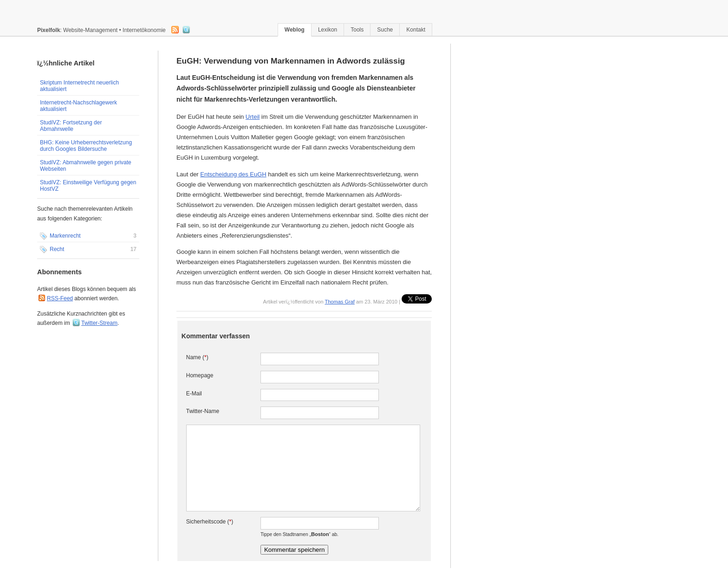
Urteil (253, 117)
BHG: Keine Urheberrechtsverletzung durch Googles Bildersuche (86, 146)
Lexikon (328, 30)
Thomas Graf (339, 302)
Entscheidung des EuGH (233, 174)
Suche (385, 30)
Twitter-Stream (99, 323)
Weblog (295, 30)
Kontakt (416, 30)
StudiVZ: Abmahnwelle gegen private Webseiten (86, 166)
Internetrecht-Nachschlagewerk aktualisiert (78, 106)
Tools (357, 30)
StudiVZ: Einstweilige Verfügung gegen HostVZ (88, 186)
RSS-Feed (60, 298)
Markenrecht (88, 236)
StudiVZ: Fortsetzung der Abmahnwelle (71, 126)
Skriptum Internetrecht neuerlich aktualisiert (79, 86)
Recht (88, 250)
